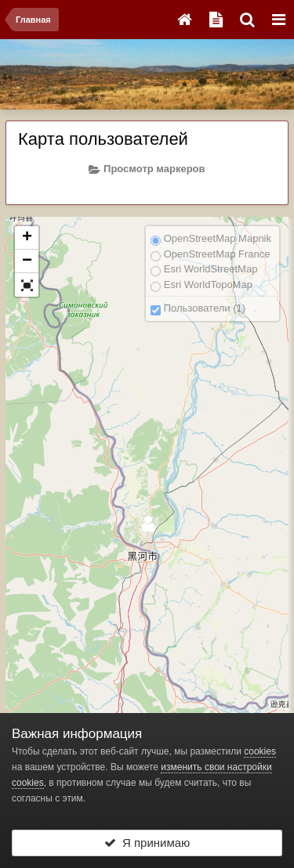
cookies (260, 751)
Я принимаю (147, 843)
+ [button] (27, 238)
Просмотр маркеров (147, 169)
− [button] (27, 261)
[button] (27, 285)
